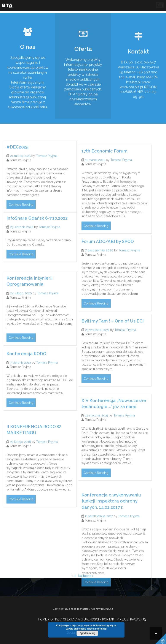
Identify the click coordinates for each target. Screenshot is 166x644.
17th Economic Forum (105, 177)
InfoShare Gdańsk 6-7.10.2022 (37, 233)
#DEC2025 (18, 168)
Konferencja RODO (26, 372)
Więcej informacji (97, 629)
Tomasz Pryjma (47, 177)
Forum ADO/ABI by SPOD (108, 263)
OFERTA (69, 619)
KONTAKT (109, 619)
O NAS (55, 619)
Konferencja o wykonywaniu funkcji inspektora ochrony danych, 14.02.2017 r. (111, 530)
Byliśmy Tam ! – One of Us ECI (113, 342)
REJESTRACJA (130, 619)
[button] (144, 619)
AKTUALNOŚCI (88, 619)
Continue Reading (21, 225)
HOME (42, 619)
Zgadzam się (87, 633)
